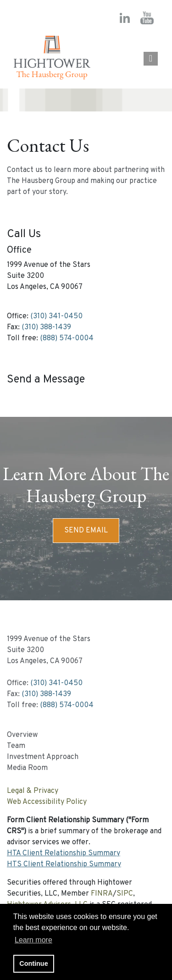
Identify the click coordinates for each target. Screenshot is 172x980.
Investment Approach (43, 757)
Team (16, 746)
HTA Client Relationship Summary (64, 853)
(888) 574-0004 (67, 338)
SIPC (125, 894)
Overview (22, 735)
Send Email (86, 531)
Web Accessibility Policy (47, 802)
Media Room (27, 768)
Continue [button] (33, 963)
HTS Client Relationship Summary (64, 864)
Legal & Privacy (33, 791)
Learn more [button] (33, 940)
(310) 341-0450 (56, 316)
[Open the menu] (151, 59)
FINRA (102, 894)
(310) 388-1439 (46, 327)
